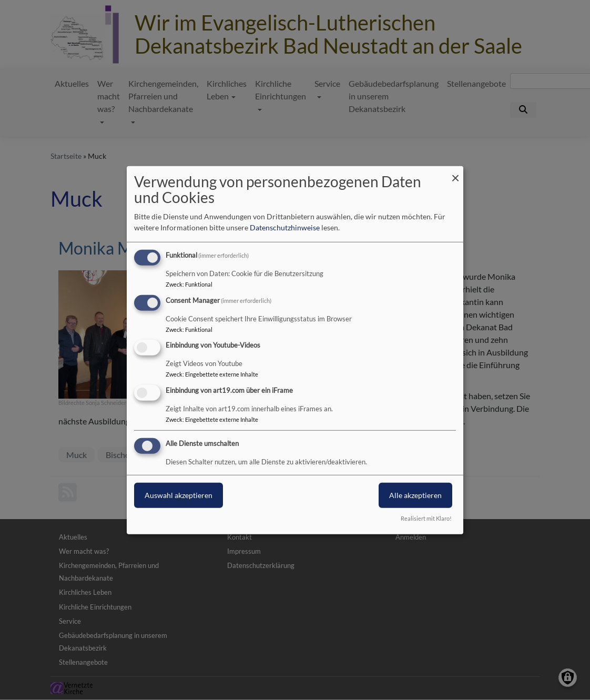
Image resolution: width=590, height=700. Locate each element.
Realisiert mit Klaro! (426, 518)
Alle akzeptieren (415, 495)
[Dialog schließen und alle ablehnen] (455, 172)
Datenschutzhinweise (285, 227)
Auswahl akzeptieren (179, 495)
